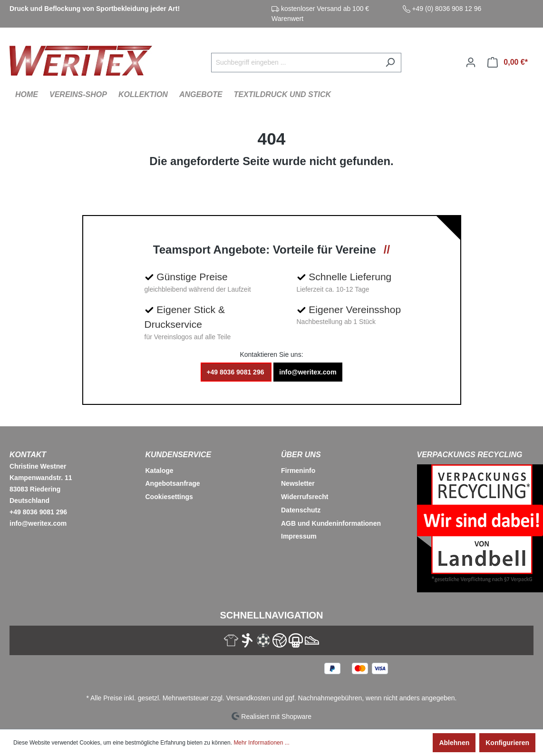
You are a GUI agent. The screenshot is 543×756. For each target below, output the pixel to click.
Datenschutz (301, 510)
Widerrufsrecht (305, 497)
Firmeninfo (298, 471)
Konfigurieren (507, 743)
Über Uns (301, 455)
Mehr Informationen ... (261, 743)
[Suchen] (390, 63)
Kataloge (160, 471)
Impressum (299, 536)
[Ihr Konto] (471, 62)
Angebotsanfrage (173, 483)
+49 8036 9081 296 (236, 372)
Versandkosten (248, 698)
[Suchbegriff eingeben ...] (295, 63)
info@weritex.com (308, 372)
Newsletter (298, 483)
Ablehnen (454, 743)
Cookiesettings (169, 497)
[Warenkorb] (508, 62)
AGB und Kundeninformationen (331, 523)
